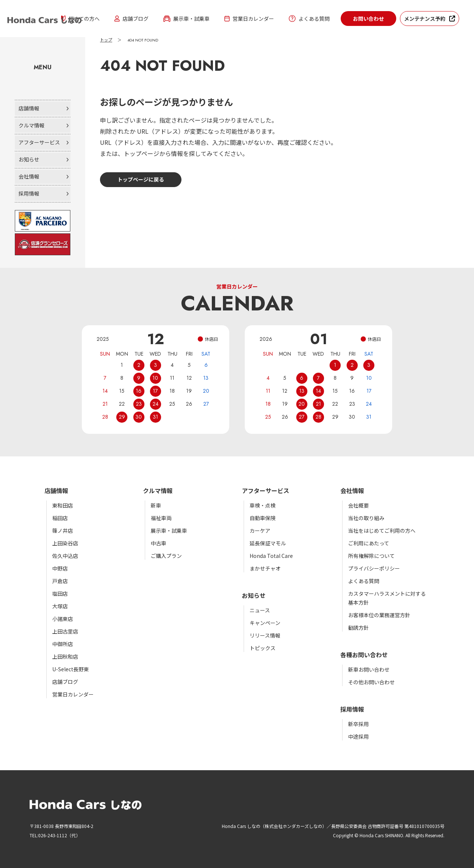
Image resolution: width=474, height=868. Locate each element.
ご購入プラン (166, 556)
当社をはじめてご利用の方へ (382, 531)
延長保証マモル (268, 543)
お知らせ (29, 159)
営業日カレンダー (249, 19)
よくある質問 (309, 19)
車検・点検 (263, 505)
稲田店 (60, 518)
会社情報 (29, 176)
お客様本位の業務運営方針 (379, 615)
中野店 (60, 568)
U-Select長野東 (71, 669)
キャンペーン (265, 623)
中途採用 (358, 736)
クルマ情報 (31, 125)
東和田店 (63, 505)
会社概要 (358, 505)
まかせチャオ (265, 568)
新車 (156, 505)
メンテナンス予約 (425, 19)
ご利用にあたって (369, 543)
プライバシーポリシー (374, 568)
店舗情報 (29, 108)
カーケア (260, 531)
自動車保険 (263, 518)
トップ (106, 40)
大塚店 (60, 606)
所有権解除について (371, 556)
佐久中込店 (65, 556)
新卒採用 (358, 724)
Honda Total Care (271, 556)
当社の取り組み (366, 518)
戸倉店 (60, 581)
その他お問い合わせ (371, 682)
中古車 (158, 543)
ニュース (260, 610)
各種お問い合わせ (364, 655)
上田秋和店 (65, 656)
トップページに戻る (141, 179)
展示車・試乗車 (186, 19)
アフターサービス (39, 142)
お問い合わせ (368, 19)
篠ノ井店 (63, 531)
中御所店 (63, 644)
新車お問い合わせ (369, 669)
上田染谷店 (65, 543)
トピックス (263, 648)
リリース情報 (265, 635)
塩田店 (60, 593)
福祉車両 (161, 518)
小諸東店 (63, 619)
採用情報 (29, 193)
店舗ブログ (131, 19)
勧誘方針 (358, 628)
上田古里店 (65, 631)
